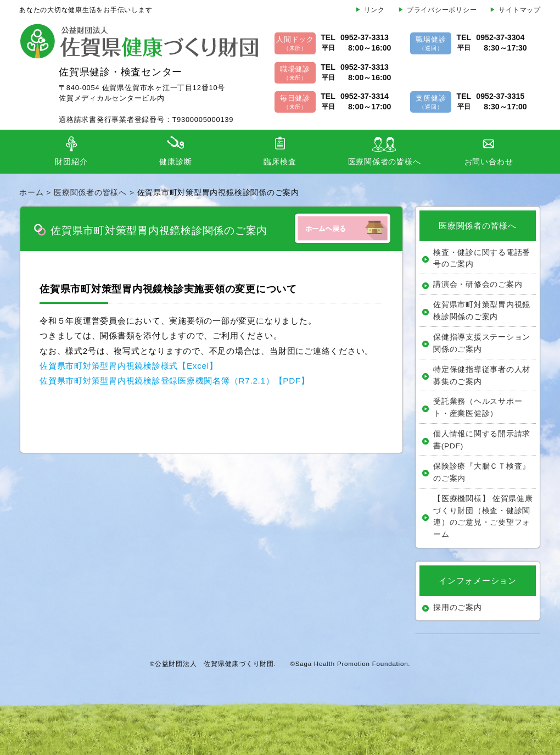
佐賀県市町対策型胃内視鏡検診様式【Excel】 (129, 366)
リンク (374, 10)
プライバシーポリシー (442, 10)
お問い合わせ (489, 162)
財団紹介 (71, 162)
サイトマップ (520, 10)
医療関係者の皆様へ (385, 162)
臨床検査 (280, 162)
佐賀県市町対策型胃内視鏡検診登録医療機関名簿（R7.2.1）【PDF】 (175, 381)
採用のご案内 (458, 607)
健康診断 (175, 162)
